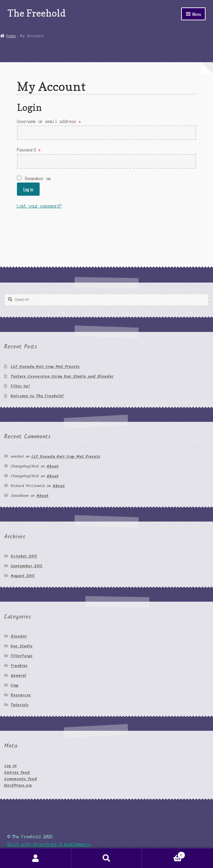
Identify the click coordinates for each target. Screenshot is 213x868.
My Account (36, 858)
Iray (15, 685)
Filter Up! (20, 386)
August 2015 (23, 576)
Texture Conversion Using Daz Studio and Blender (62, 376)
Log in (28, 189)
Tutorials (19, 705)
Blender (19, 636)
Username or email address (49, 122)
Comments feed (20, 779)
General (18, 676)
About (52, 466)
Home (11, 36)
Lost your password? (39, 206)
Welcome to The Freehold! (37, 396)
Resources (21, 695)
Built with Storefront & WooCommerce (49, 845)
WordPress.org (18, 785)
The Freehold (37, 13)
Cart (163, 854)
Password (29, 150)
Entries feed (17, 773)
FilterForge (22, 656)
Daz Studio (22, 646)
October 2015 (24, 556)
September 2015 (26, 566)
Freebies (19, 666)
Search (107, 858)
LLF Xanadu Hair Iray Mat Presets (45, 367)
